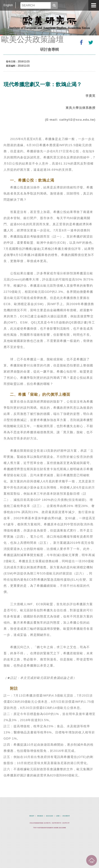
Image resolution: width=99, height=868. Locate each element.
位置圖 (58, 816)
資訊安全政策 (49, 816)
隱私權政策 (40, 816)
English (8, 5)
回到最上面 (92, 860)
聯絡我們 (32, 816)
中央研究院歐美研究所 (49, 22)
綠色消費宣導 (66, 816)
